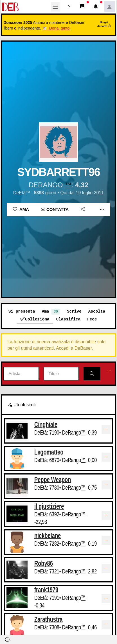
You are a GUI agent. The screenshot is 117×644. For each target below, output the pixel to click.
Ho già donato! (104, 24)
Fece (92, 319)
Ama (21, 209)
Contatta (55, 209)
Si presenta (22, 311)
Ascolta (97, 311)
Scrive (74, 311)
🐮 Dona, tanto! (56, 28)
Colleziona (37, 319)
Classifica (68, 319)
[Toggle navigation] (55, 7)
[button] (69, 7)
